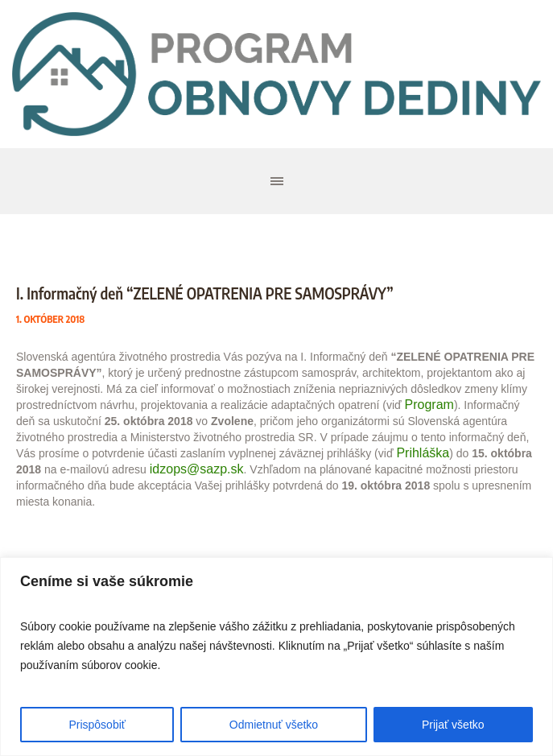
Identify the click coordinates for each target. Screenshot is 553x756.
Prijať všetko (453, 725)
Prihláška (423, 453)
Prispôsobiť (97, 725)
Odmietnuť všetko (274, 725)
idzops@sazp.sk (197, 469)
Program (429, 405)
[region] (276, 657)
